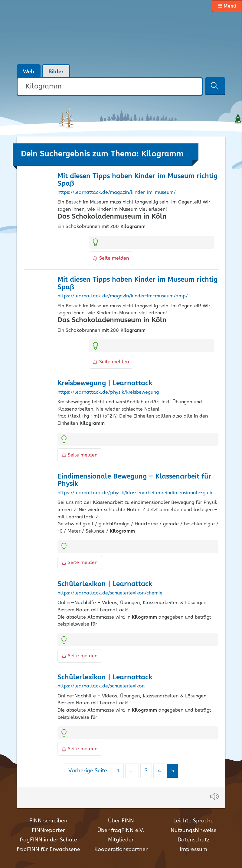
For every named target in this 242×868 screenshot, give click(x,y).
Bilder (56, 72)
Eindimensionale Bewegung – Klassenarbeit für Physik (134, 480)
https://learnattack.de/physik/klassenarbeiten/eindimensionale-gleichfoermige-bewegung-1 (138, 493)
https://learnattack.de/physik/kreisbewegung (108, 392)
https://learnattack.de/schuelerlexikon (101, 686)
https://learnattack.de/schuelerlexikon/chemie (110, 593)
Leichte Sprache (193, 821)
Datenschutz (193, 840)
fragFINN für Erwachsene (48, 850)
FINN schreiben (48, 821)
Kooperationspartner (121, 850)
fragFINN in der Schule (48, 840)
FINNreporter (48, 831)
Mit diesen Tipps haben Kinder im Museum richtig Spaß (137, 180)
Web (29, 72)
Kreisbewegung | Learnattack (105, 383)
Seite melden (111, 258)
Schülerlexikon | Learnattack (105, 584)
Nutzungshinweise (194, 831)
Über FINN (121, 821)
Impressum (193, 850)
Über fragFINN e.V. (121, 831)
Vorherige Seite (88, 771)
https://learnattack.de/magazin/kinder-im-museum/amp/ (123, 296)
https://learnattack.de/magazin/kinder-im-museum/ (117, 193)
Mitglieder (121, 840)
